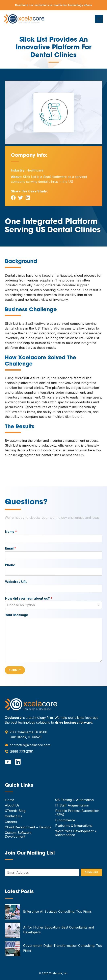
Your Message (17, 615)
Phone (10, 565)
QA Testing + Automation (74, 800)
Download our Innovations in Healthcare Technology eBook (54, 5)
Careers (11, 822)
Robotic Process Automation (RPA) (77, 813)
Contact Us (13, 816)
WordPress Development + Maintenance (76, 833)
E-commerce (65, 820)
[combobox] (53, 605)
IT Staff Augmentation (72, 805)
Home (9, 800)
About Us (12, 805)
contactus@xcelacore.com (30, 745)
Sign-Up (91, 872)
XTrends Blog (15, 811)
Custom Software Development (18, 835)
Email (11, 548)
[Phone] (53, 572)
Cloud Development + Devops (28, 827)
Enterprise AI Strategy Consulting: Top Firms (57, 911)
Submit (15, 670)
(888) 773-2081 (22, 751)
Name (11, 532)
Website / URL (16, 582)
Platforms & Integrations (74, 826)
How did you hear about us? (29, 598)
